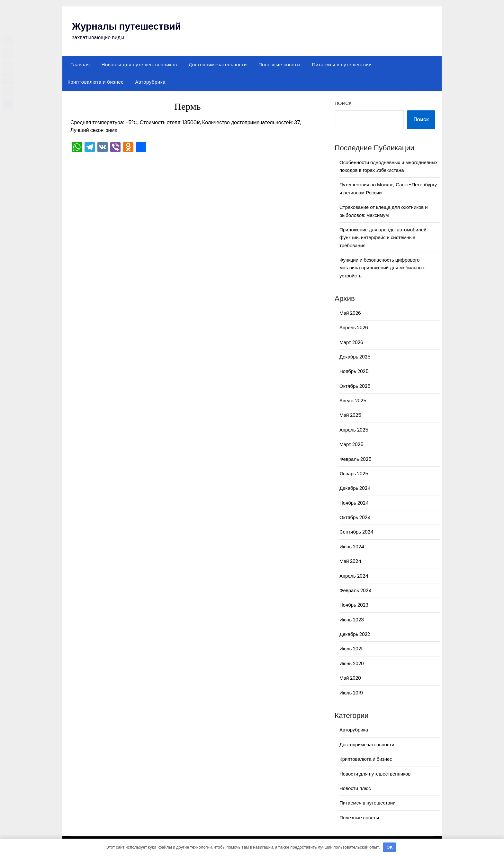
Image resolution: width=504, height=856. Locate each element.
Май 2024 (350, 561)
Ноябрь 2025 (354, 371)
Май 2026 (350, 313)
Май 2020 (350, 678)
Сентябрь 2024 (356, 532)
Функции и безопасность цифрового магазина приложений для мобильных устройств (382, 268)
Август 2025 (353, 400)
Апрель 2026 (354, 327)
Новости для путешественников (139, 65)
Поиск (343, 103)
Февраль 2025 (355, 459)
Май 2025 (350, 415)
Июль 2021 (351, 649)
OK (390, 847)
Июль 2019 (351, 693)
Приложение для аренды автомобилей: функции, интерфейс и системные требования (383, 237)
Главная (80, 65)
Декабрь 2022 (355, 634)
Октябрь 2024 (355, 517)
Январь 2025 (354, 474)
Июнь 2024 (352, 547)
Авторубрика (150, 82)
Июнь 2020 (352, 663)
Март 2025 (351, 444)
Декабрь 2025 (355, 357)
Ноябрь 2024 (354, 503)
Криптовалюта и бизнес (95, 82)
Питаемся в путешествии (342, 65)
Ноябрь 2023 (354, 605)
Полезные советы (279, 65)
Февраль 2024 (355, 590)
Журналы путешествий (127, 26)
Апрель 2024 (354, 576)
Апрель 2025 (354, 430)
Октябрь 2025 (355, 386)
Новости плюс (355, 788)
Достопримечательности (218, 65)
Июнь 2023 (352, 620)
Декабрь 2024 (355, 488)
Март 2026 (351, 342)
